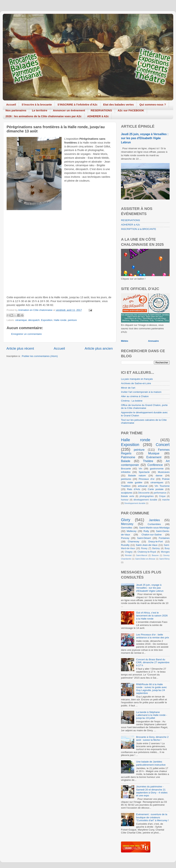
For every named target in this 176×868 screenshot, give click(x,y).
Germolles (127, 528)
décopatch (34, 320)
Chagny (129, 552)
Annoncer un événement (69, 110)
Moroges (165, 552)
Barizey (156, 548)
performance (160, 493)
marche (166, 500)
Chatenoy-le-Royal (147, 552)
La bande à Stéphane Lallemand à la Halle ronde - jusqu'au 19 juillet (152, 715)
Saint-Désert (144, 538)
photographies (147, 496)
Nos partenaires (16, 110)
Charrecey (133, 542)
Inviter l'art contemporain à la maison (141, 392)
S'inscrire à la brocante (37, 105)
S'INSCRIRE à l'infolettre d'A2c (78, 105)
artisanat (143, 486)
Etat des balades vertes (119, 105)
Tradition (126, 486)
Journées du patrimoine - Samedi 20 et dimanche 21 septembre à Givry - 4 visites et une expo (152, 791)
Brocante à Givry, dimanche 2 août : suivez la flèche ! (152, 738)
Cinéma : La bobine (132, 401)
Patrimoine (128, 457)
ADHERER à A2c (98, 116)
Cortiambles (154, 524)
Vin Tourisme (162, 486)
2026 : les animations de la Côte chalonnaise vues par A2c (44, 116)
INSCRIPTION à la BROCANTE (139, 229)
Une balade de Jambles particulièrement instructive (151, 763)
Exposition (47, 320)
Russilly (125, 545)
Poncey (125, 538)
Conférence (155, 465)
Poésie (166, 479)
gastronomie (157, 469)
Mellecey (132, 531)
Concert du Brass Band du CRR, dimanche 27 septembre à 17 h (153, 662)
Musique (154, 453)
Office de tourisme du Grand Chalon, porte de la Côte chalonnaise (144, 407)
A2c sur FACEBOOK (131, 110)
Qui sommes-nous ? (153, 105)
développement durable (145, 500)
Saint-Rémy (164, 559)
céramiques (157, 482)
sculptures (127, 493)
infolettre (126, 472)
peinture (72, 320)
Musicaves (164, 472)
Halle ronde (60, 320)
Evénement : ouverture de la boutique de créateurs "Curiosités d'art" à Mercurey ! (152, 817)
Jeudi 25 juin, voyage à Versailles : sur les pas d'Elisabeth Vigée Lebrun (145, 138)
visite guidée (135, 482)
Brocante (126, 469)
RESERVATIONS (101, 110)
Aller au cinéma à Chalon (135, 396)
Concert (163, 445)
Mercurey (127, 524)
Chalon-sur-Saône (152, 535)
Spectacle (144, 472)
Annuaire (154, 341)
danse (159, 476)
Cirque (162, 496)
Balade (126, 461)
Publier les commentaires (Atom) (40, 356)
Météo (125, 341)
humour (125, 500)
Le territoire (40, 110)
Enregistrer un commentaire (26, 334)
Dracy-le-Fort (156, 542)
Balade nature (137, 476)
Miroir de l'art (128, 388)
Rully (146, 531)
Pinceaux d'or (147, 479)
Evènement (154, 457)
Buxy (167, 548)
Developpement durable (135, 503)
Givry (126, 520)
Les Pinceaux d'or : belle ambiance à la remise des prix (152, 636)
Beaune (155, 555)
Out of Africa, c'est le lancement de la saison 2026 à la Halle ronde (152, 616)
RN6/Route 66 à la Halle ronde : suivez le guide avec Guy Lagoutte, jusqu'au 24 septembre (151, 689)
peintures (126, 479)
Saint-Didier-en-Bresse (145, 559)
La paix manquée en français (137, 379)
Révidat (128, 555)
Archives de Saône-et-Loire (136, 383)
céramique (21, 320)
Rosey (144, 548)
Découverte (144, 493)
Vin (140, 469)
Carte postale (156, 489)
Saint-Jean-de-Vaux (147, 545)
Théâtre (148, 461)
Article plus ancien (99, 348)
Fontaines (164, 538)
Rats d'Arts (134, 489)
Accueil (11, 105)
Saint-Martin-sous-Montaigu (154, 528)
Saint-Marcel (142, 555)
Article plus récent (20, 348)
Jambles (154, 520)
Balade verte (128, 496)
